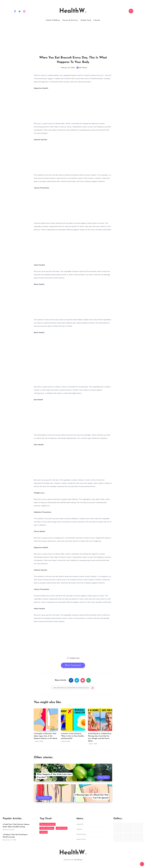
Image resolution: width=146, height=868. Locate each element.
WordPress (78, 860)
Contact (79, 829)
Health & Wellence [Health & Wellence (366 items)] (47, 828)
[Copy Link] (73, 688)
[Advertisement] (60, 36)
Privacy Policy (81, 834)
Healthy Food (86, 20)
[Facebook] (15, 11)
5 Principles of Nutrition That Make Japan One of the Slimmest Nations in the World (45, 736)
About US (80, 824)
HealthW (73, 11)
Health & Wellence (53, 20)
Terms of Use (81, 839)
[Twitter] (20, 11)
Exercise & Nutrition (70, 20)
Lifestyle (97, 20)
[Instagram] (24, 11)
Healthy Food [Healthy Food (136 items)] (62, 828)
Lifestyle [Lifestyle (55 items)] (44, 832)
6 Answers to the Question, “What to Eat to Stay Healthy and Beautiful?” (72, 736)
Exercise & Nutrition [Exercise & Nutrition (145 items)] (47, 824)
